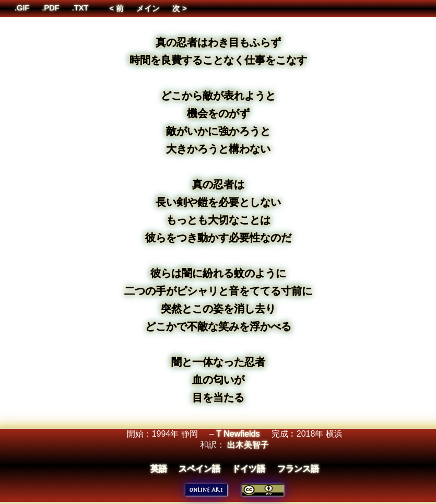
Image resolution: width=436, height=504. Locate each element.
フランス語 (298, 469)
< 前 (116, 8)
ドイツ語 (249, 469)
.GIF (22, 8)
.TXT (80, 8)
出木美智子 (248, 445)
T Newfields (238, 434)
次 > (180, 8)
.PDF (50, 8)
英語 (159, 469)
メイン (148, 8)
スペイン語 (199, 469)
